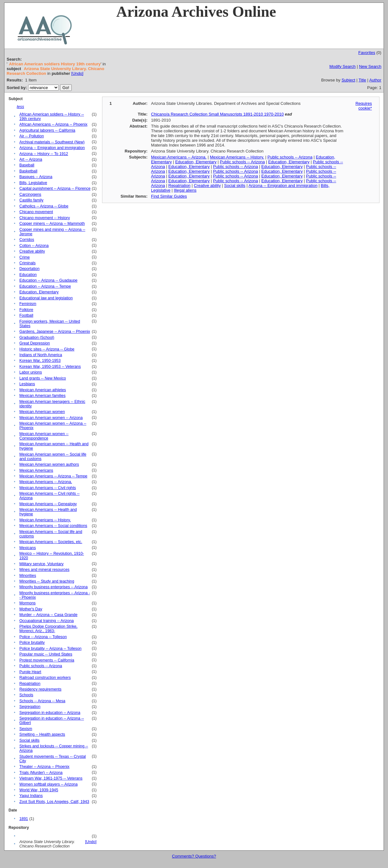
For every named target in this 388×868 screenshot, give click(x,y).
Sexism (26, 729)
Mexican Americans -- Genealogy (48, 504)
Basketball (28, 171)
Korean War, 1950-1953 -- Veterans (50, 367)
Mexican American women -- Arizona (51, 418)
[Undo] (77, 73)
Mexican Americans (36, 470)
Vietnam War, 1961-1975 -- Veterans (51, 778)
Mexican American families (42, 396)
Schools (26, 695)
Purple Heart (30, 672)
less (20, 107)
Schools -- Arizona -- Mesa (42, 701)
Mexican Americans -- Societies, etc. (51, 542)
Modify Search (342, 66)
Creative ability (32, 251)
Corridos (27, 240)
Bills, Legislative (33, 183)
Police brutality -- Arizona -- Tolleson (50, 649)
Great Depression (35, 343)
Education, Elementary (39, 292)
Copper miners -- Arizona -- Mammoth (52, 224)
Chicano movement (36, 212)
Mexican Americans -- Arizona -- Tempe (53, 476)
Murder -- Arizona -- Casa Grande (48, 615)
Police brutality (32, 643)
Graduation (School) (37, 338)
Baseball (27, 165)
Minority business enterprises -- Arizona (53, 587)
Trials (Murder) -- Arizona (41, 773)
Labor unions (30, 372)
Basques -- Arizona (36, 177)
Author (375, 80)
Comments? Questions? (194, 856)
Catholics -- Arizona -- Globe (44, 206)
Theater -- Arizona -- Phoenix (44, 767)
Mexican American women (42, 412)
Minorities (28, 576)
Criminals (27, 263)
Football (26, 315)
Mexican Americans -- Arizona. (46, 482)
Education (28, 275)
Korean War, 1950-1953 (40, 361)
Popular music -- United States (46, 654)
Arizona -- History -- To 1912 (44, 154)
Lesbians (27, 384)
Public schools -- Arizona (41, 666)
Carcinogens (30, 195)
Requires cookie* (364, 106)
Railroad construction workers (45, 678)
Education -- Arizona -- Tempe (45, 286)
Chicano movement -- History (45, 218)
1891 (24, 819)
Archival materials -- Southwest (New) (52, 142)
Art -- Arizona (31, 159)
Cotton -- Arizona (34, 246)
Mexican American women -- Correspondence (44, 436)
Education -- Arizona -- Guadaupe (48, 280)
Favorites (367, 53)
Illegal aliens (185, 190)
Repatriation (30, 684)
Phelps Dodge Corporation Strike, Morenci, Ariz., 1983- (48, 629)
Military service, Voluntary (41, 564)
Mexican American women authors (49, 464)
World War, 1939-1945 (39, 790)
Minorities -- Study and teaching (47, 581)
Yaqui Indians (31, 796)
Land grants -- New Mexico (43, 378)
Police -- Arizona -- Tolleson (43, 637)
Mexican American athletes (43, 390)
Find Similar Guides (169, 196)
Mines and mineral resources (44, 570)
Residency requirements (40, 689)
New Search (370, 66)
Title (362, 80)
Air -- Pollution (32, 136)
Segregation (30, 707)
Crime (24, 257)
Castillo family (31, 200)
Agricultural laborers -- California (47, 130)
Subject (348, 80)
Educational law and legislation (46, 298)
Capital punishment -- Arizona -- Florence (55, 189)
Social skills (29, 740)
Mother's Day (31, 609)
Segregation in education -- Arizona (50, 713)
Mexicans (27, 548)
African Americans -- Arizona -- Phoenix (53, 124)
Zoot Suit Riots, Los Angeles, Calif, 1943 (54, 802)
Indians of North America (41, 355)
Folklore (26, 310)
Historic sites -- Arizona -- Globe (47, 349)
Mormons (27, 603)
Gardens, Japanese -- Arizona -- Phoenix (55, 332)
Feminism (28, 304)
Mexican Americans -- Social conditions (53, 526)
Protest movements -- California (47, 660)
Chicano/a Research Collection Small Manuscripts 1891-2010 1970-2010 (217, 114)
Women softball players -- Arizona (48, 784)
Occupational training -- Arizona (46, 621)
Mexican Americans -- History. (45, 520)
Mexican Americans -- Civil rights (48, 488)
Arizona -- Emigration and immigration (52, 148)
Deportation (29, 269)
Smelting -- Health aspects (42, 734)
